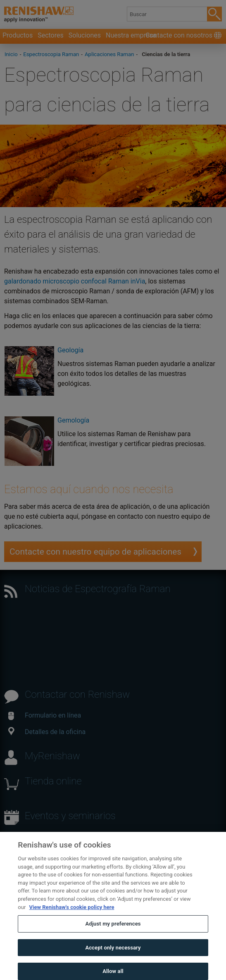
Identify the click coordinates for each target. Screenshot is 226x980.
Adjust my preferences (113, 932)
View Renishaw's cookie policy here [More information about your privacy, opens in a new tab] (72, 915)
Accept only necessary (113, 956)
